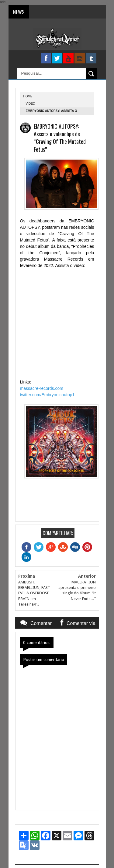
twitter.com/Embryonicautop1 (47, 395)
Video (31, 104)
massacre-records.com (42, 388)
